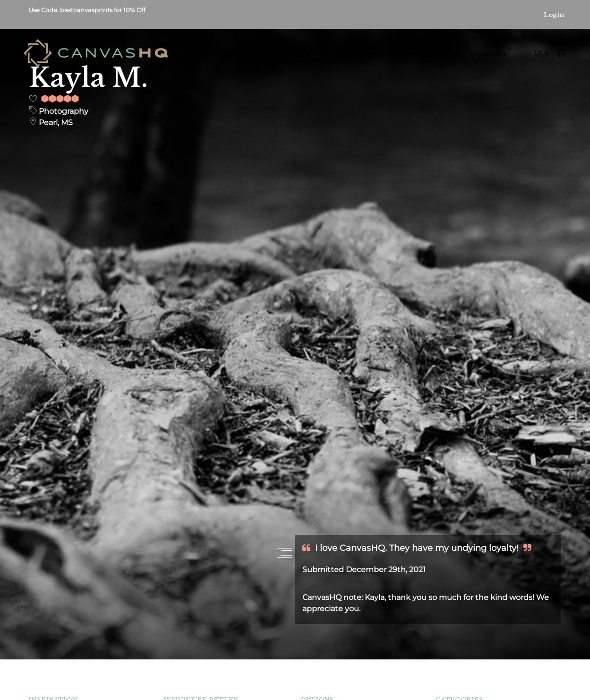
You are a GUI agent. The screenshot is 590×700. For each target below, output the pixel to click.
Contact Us (488, 54)
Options (359, 54)
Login (554, 15)
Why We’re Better (299, 54)
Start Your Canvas (228, 54)
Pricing (445, 54)
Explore (402, 54)
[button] (541, 53)
